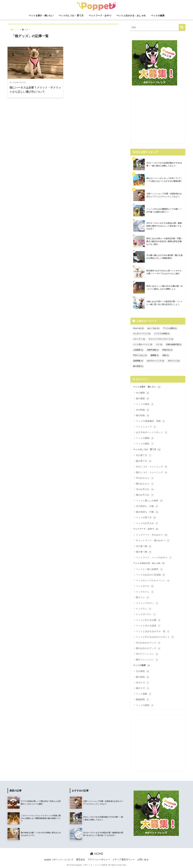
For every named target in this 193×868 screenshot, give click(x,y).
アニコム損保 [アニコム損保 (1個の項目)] (170, 328)
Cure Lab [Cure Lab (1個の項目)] (138, 328)
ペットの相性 (145, 444)
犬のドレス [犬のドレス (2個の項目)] (174, 361)
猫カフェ (143, 598)
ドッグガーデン (146, 614)
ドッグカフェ (145, 592)
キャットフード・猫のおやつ (153, 541)
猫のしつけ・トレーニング (152, 473)
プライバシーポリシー (99, 860)
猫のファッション (147, 660)
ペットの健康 (158, 15)
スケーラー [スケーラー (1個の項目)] (139, 339)
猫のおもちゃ (145, 484)
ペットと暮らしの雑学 (149, 501)
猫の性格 (143, 416)
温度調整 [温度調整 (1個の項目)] (138, 361)
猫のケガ (143, 688)
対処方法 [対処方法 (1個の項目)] (167, 350)
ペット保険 (144, 694)
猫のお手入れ (145, 495)
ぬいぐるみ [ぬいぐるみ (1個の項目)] (153, 328)
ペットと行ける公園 (148, 620)
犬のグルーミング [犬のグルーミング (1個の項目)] (155, 361)
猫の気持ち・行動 (147, 512)
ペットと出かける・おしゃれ (131, 15)
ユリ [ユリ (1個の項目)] (159, 344)
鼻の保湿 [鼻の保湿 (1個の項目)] (138, 366)
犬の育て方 (144, 455)
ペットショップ (146, 427)
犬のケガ (143, 683)
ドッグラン (144, 609)
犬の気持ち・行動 (147, 506)
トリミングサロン (147, 603)
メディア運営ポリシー (124, 860)
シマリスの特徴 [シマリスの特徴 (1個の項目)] (162, 334)
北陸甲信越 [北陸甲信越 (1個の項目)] (153, 350)
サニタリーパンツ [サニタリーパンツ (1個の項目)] (142, 334)
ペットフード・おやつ (100, 15)
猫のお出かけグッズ (148, 648)
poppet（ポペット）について (59, 860)
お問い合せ (143, 860)
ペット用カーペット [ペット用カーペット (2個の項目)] (143, 344)
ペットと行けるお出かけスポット (155, 637)
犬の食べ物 (144, 546)
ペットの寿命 (145, 404)
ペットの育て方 (146, 518)
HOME (97, 854)
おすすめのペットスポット (152, 432)
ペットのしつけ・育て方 (71, 15)
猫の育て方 (144, 461)
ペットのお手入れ (147, 523)
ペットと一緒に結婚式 (149, 569)
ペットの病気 (145, 705)
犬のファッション (147, 654)
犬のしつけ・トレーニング (152, 467)
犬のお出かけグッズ (148, 643)
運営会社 (81, 860)
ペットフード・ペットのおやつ (154, 558)
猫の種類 (143, 399)
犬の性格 (143, 410)
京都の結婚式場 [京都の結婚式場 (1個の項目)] (174, 344)
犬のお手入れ (145, 489)
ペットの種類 (145, 438)
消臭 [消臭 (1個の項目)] (166, 355)
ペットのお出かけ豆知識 (151, 575)
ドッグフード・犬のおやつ (152, 535)
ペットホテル (145, 586)
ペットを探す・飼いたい (41, 15)
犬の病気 (143, 671)
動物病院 (143, 700)
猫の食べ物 (144, 552)
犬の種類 (143, 393)
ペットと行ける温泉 (148, 626)
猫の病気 (143, 677)
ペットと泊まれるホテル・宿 (153, 632)
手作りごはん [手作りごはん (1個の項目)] (140, 355)
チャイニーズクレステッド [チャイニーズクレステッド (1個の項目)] (161, 339)
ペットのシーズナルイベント (153, 581)
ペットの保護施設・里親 (151, 421)
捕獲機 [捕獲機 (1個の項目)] (155, 355)
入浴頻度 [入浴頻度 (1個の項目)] (138, 350)
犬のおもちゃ (145, 478)
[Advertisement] (158, 116)
